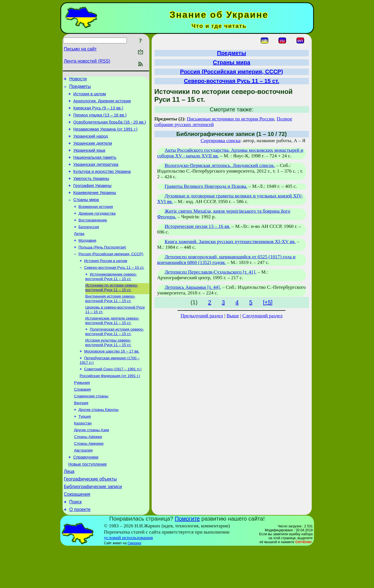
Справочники (86, 491)
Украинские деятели (93, 152)
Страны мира (86, 215)
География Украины (92, 199)
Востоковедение (93, 237)
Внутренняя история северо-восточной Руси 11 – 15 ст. (110, 321)
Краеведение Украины (95, 207)
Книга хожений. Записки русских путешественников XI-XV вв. (230, 242)
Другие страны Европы (99, 440)
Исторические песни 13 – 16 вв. (197, 226)
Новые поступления (88, 499)
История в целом (90, 96)
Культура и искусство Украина (102, 183)
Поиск (76, 541)
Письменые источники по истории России (231, 119)
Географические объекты (90, 516)
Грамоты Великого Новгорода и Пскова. (206, 186)
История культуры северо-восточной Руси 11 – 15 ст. (108, 367)
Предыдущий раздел (202, 316)
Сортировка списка (221, 141)
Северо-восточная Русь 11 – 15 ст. (114, 288)
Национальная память (95, 168)
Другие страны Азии (92, 462)
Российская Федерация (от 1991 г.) (110, 403)
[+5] (268, 302)
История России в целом (106, 281)
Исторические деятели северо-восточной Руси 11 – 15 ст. (112, 344)
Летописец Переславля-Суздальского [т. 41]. (211, 272)
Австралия (83, 484)
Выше (233, 316)
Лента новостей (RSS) (87, 61)
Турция (85, 447)
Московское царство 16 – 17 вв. (112, 377)
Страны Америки (89, 476)
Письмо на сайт (80, 49)
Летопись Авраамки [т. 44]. (193, 287)
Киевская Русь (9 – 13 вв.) (98, 112)
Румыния (82, 410)
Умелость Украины (91, 191)
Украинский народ (91, 144)
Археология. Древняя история (102, 104)
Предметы (80, 88)
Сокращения (77, 533)
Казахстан (83, 454)
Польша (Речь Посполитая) (102, 266)
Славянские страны (91, 425)
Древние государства (97, 230)
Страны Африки (88, 469)
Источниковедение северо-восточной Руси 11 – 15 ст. (111, 298)
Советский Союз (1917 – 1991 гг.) (113, 396)
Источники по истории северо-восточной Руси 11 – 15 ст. (112, 310)
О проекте (80, 550)
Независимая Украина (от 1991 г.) (105, 136)
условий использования (129, 578)
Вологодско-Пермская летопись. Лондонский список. (220, 165)
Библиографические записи (93, 524)
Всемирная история (96, 222)
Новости (78, 80)
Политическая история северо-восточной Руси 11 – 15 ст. (115, 356)
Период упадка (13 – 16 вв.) (100, 120)
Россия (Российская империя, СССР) (111, 274)
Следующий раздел (262, 316)
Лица (69, 507)
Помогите (187, 559)
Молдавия (88, 259)
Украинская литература (96, 175)
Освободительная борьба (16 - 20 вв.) (110, 128)
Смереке (134, 583)
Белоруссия (89, 244)
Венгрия (81, 432)
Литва (79, 252)
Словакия (83, 418)
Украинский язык (89, 160)
